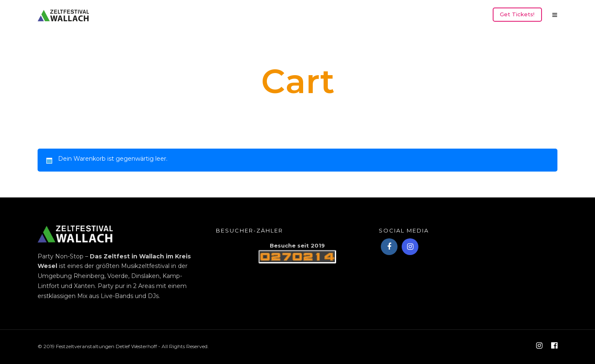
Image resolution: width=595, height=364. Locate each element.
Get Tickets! (517, 14)
